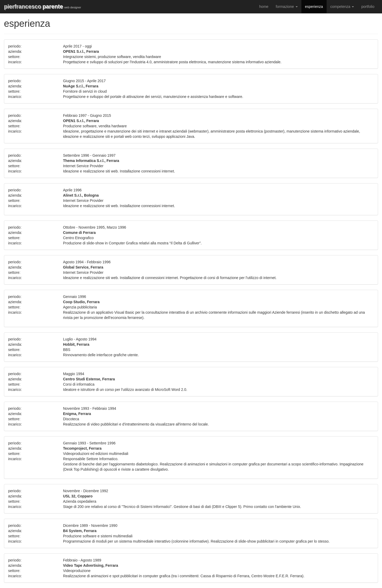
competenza (342, 7)
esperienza (314, 7)
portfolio (368, 7)
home (264, 7)
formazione (287, 7)
